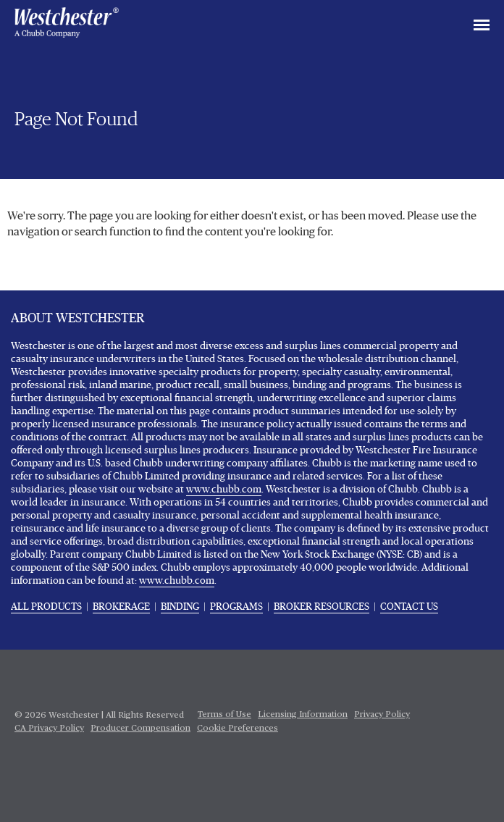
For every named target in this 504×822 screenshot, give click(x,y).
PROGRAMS (236, 607)
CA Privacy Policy (49, 729)
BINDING (180, 607)
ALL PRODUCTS (46, 607)
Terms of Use (224, 715)
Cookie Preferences (238, 729)
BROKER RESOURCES (322, 607)
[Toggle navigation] (482, 26)
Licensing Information (303, 715)
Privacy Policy (382, 715)
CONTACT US (409, 607)
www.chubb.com (224, 490)
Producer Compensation (140, 729)
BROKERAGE (121, 607)
